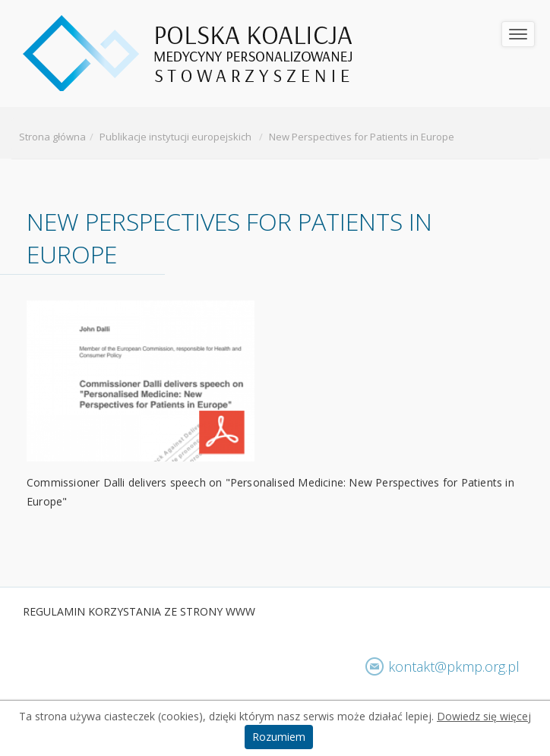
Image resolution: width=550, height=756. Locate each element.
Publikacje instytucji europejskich (175, 137)
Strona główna (52, 137)
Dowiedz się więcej (484, 716)
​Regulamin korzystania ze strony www (139, 611)
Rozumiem (279, 737)
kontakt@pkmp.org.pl (454, 666)
